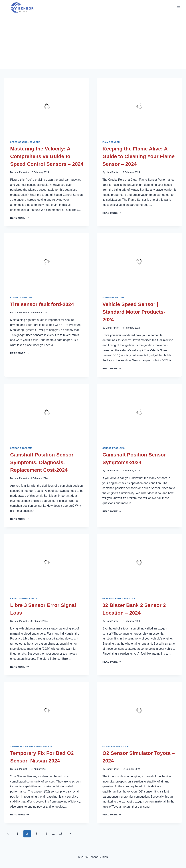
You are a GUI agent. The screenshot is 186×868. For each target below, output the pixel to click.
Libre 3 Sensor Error (24, 599)
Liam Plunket (20, 172)
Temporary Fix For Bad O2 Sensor (31, 746)
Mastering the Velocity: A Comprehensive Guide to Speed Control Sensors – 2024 (47, 156)
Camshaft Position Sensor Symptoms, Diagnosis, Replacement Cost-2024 (42, 462)
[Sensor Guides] (24, 7)
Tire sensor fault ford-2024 (42, 304)
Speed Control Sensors (25, 142)
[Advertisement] (93, 42)
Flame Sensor (111, 142)
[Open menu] (178, 7)
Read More (20, 218)
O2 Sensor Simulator (116, 746)
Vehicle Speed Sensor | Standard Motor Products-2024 (134, 312)
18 (61, 834)
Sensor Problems (21, 298)
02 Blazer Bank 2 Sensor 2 (119, 599)
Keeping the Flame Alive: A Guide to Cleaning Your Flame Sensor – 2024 (139, 156)
